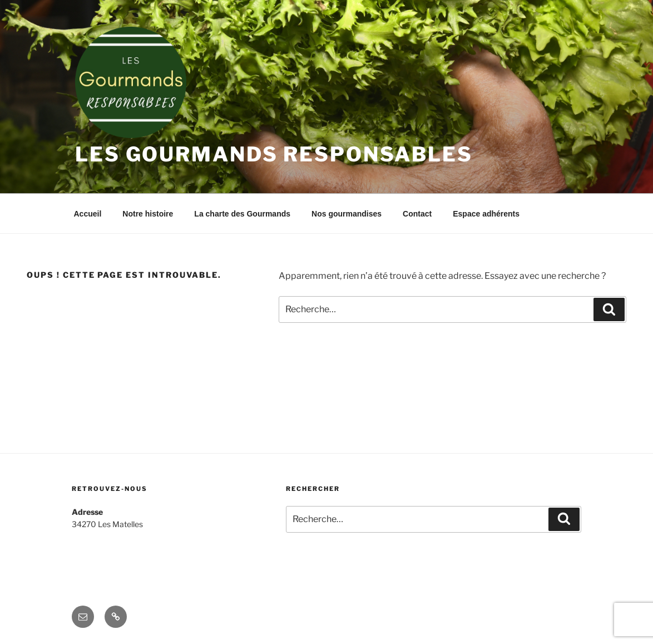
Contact (417, 214)
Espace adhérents (486, 214)
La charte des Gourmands (242, 214)
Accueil (88, 214)
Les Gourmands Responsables (274, 154)
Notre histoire (148, 214)
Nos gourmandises (347, 214)
